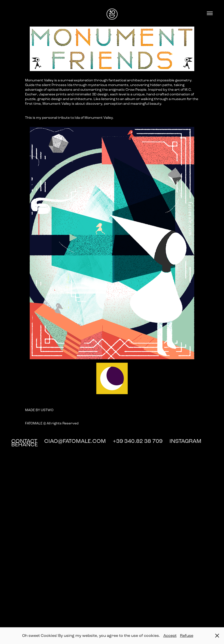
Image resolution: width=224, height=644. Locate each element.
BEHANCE (25, 444)
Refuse (187, 636)
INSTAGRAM (186, 441)
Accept (170, 636)
